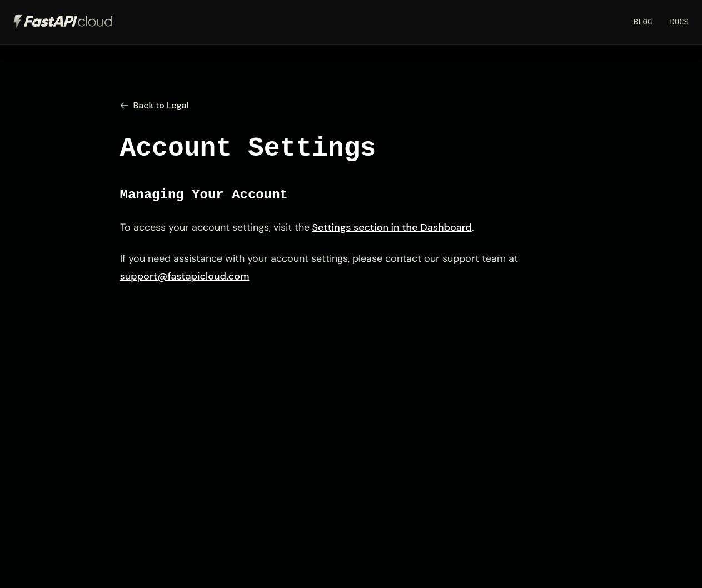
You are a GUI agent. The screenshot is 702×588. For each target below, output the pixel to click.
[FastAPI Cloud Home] (63, 22)
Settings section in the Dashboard (392, 227)
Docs (679, 22)
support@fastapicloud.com (185, 276)
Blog (643, 22)
